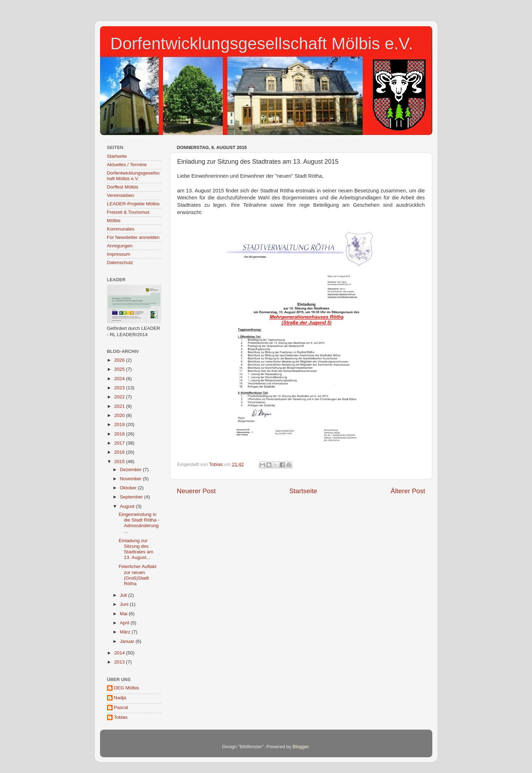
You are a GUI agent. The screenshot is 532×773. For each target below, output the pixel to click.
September (132, 497)
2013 (120, 662)
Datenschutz (120, 263)
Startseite (303, 491)
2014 (120, 653)
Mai (125, 614)
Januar (128, 641)
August (128, 506)
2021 (120, 406)
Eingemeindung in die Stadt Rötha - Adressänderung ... (139, 523)
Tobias (121, 717)
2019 (120, 424)
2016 (120, 452)
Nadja (120, 698)
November (132, 479)
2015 (120, 462)
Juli (124, 595)
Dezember (132, 470)
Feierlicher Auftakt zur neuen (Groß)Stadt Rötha (137, 575)
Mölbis (114, 221)
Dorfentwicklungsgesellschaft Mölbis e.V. (262, 44)
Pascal (121, 707)
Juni (125, 604)
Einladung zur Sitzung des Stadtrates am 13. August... (136, 549)
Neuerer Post (196, 491)
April (125, 623)
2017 (120, 443)
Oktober (129, 488)
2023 (120, 388)
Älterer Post (408, 491)
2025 (120, 369)
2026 (120, 360)
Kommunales (121, 229)
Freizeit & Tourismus (128, 212)
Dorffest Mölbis (123, 187)
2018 (120, 434)
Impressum (119, 254)
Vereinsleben (121, 195)
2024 (120, 379)
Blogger (301, 747)
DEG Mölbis (127, 688)
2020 (120, 415)
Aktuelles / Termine (127, 165)
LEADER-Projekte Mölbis (133, 204)
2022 (120, 397)
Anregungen (120, 246)
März (126, 632)
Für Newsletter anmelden (133, 237)
